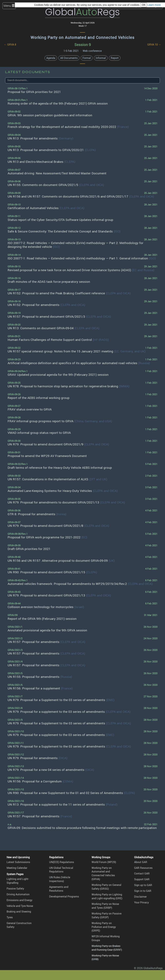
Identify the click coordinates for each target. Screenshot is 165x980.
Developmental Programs (64, 896)
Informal (101, 58)
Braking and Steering (19, 912)
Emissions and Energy (19, 900)
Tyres (10, 917)
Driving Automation (18, 894)
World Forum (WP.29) (104, 862)
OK (144, 5)
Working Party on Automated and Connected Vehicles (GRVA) (103, 874)
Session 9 (83, 45)
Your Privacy (141, 902)
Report (115, 58)
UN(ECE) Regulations (62, 862)
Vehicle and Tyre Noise (20, 906)
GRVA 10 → (154, 45)
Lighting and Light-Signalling (18, 881)
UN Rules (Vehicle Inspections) (60, 879)
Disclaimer (140, 897)
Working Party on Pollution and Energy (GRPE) (104, 927)
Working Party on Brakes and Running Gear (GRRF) (107, 948)
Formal (87, 58)
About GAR (141, 862)
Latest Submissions (18, 862)
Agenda (51, 58)
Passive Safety (15, 889)
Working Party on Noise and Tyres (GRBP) (105, 906)
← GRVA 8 (10, 45)
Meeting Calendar (17, 868)
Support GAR (142, 879)
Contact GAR (142, 873)
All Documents (69, 58)
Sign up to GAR (143, 885)
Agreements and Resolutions (59, 889)
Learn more (154, 5)
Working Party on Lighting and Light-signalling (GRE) (107, 896)
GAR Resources (143, 868)
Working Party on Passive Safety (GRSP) (107, 915)
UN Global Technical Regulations (61, 870)
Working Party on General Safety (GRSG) (106, 887)
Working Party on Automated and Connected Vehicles (82, 37)
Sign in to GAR (143, 891)
